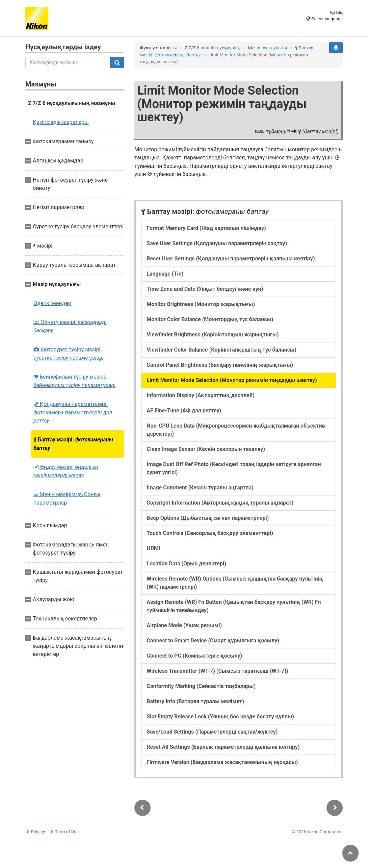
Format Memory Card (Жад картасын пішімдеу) (206, 228)
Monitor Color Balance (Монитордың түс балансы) (210, 319)
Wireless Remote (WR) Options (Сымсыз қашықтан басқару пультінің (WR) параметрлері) (235, 583)
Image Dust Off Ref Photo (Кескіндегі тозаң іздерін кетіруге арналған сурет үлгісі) (234, 468)
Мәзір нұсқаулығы (268, 48)
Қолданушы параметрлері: (73, 412)
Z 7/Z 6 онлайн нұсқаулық (212, 48)
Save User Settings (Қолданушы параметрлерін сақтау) (217, 243)
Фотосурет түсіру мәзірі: (68, 354)
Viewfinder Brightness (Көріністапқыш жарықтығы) (213, 335)
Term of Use (67, 832)
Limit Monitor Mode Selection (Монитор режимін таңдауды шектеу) (232, 380)
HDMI (153, 548)
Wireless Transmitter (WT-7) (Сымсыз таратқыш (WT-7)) (217, 671)
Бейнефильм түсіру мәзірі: (74, 381)
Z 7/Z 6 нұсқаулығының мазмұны (72, 103)
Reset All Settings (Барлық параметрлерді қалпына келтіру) (223, 747)
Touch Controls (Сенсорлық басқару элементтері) (210, 533)
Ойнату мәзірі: (70, 326)
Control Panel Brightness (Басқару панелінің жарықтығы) (220, 365)
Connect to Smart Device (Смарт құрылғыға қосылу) (213, 641)
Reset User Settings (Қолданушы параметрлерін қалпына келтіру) (231, 259)
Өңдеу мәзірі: (66, 471)
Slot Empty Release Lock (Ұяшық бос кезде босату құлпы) (220, 717)
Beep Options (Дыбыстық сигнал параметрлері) (208, 518)
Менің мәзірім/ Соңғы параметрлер (67, 499)
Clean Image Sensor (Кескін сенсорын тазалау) (206, 449)
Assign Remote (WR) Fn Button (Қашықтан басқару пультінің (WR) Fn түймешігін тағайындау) (234, 606)
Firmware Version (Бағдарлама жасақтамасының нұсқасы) (222, 762)
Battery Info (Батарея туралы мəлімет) (195, 701)
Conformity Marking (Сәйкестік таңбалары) (201, 686)
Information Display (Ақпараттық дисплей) (200, 395)
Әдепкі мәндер (52, 303)
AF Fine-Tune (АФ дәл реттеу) (184, 411)
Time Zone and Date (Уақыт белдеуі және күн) (205, 289)
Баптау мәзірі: (73, 444)
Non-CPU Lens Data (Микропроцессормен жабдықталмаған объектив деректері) (236, 430)
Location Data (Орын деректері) (186, 564)
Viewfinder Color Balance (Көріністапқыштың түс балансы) (221, 350)
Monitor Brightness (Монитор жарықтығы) (201, 304)
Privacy (38, 832)
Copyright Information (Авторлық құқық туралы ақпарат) (220, 503)
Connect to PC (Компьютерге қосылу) (194, 656)
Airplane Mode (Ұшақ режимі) (184, 625)
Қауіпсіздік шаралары (61, 122)
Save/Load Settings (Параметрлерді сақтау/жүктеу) (212, 732)
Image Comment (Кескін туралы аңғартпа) (200, 488)
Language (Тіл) (165, 274)
